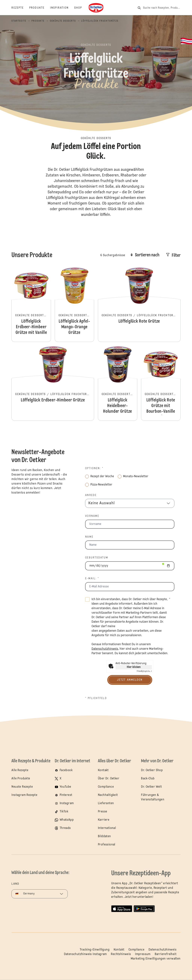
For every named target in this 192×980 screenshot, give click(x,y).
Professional (107, 845)
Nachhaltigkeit (108, 795)
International (107, 828)
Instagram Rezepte (24, 795)
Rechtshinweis (121, 954)
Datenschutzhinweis (162, 950)
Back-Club (148, 779)
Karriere (104, 820)
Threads (65, 828)
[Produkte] (40, 8)
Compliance (106, 787)
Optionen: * (94, 468)
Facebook (66, 770)
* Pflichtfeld (96, 698)
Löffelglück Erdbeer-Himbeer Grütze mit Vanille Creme (31, 304)
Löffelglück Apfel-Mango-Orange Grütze (74, 304)
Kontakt (103, 770)
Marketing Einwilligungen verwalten (156, 959)
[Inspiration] (62, 8)
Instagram (67, 803)
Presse (102, 812)
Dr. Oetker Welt (151, 787)
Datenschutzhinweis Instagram (85, 954)
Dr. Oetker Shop (152, 770)
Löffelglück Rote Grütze (139, 304)
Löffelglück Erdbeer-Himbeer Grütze (53, 383)
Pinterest (66, 795)
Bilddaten (104, 836)
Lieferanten (106, 803)
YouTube (65, 787)
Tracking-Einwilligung (95, 950)
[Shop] (81, 8)
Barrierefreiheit (166, 954)
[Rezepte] (20, 8)
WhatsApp (67, 820)
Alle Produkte (21, 779)
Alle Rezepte (20, 770)
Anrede (91, 495)
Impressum (143, 954)
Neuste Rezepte (22, 787)
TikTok (64, 812)
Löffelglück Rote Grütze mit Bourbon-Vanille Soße (161, 383)
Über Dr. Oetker (109, 779)
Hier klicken (134, 667)
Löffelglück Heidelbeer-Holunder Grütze (118, 383)
